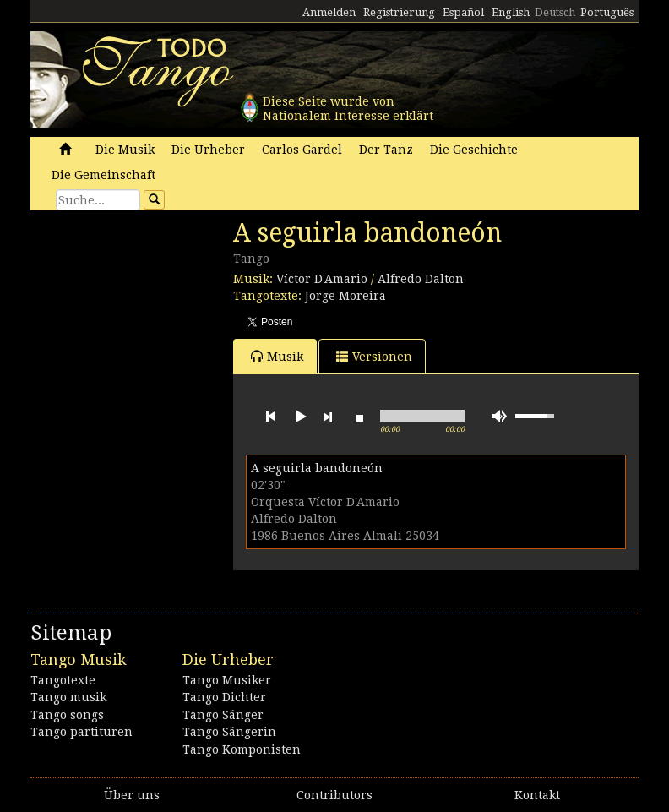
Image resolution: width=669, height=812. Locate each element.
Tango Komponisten (242, 749)
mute (499, 416)
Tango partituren (82, 732)
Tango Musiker (227, 680)
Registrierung (399, 12)
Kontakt (537, 795)
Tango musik (68, 697)
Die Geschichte (474, 150)
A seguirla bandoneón (317, 468)
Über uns (132, 795)
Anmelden (329, 12)
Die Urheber (208, 150)
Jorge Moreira (345, 296)
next (328, 417)
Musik (277, 356)
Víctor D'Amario (322, 279)
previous (270, 417)
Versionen (374, 356)
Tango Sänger (223, 715)
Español (463, 12)
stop (360, 417)
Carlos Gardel (302, 150)
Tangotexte (63, 680)
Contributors (334, 795)
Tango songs (67, 715)
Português (607, 12)
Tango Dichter (224, 697)
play (299, 417)
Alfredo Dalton (421, 279)
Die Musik (125, 150)
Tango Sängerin (229, 732)
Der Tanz (386, 150)
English (511, 12)
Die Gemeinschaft (103, 175)
